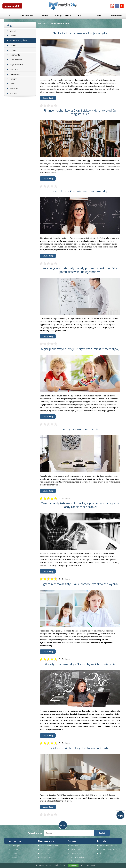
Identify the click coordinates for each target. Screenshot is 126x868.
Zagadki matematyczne (109, 849)
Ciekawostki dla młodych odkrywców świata (80, 748)
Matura (45, 15)
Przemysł (14, 69)
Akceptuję (73, 865)
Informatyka (15, 55)
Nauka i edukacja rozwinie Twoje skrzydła (80, 33)
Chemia (13, 36)
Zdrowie (13, 93)
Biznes (13, 31)
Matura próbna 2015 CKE (50, 846)
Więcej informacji (88, 865)
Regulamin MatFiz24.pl (79, 846)
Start (9, 15)
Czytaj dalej (48, 98)
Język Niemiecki (16, 64)
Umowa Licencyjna (78, 853)
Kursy (81, 15)
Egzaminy (15, 849)
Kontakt (103, 853)
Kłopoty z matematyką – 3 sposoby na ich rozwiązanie (80, 664)
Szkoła (13, 84)
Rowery (13, 79)
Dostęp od (12, 6)
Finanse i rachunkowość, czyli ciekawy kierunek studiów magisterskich (80, 112)
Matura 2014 (46, 849)
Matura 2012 (46, 857)
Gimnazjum (16, 846)
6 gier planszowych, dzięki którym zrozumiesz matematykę (80, 349)
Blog (99, 15)
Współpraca (117, 15)
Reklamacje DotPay (78, 861)
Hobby (13, 50)
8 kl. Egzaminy (27, 15)
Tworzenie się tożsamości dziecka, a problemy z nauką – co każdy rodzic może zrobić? (80, 505)
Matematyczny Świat (19, 40)
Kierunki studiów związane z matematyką (80, 191)
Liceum (14, 853)
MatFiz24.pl (42, 23)
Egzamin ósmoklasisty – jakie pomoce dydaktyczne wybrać (80, 584)
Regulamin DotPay (77, 857)
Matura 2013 (46, 853)
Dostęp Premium (63, 15)
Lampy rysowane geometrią (80, 429)
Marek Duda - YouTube (109, 846)
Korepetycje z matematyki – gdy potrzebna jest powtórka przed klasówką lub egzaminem (80, 270)
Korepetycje (15, 74)
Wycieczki (14, 88)
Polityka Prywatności (78, 849)
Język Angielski (16, 60)
